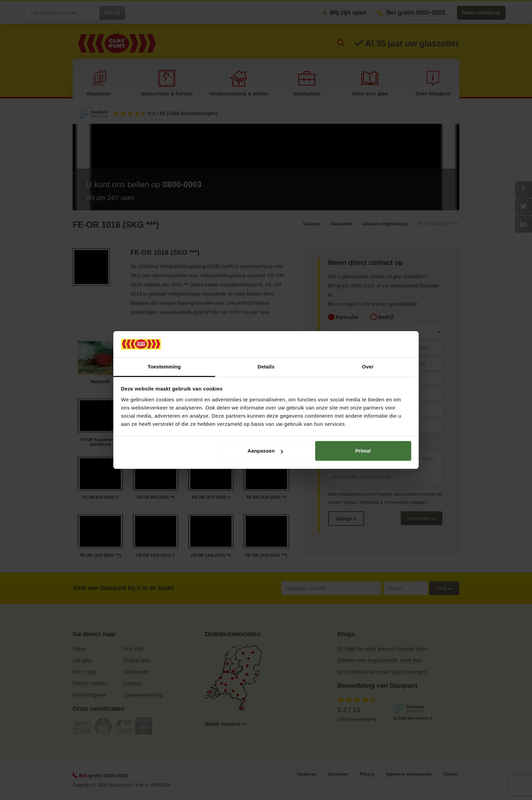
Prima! (363, 451)
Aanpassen (265, 451)
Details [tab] (266, 367)
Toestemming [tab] (164, 367)
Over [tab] (368, 367)
